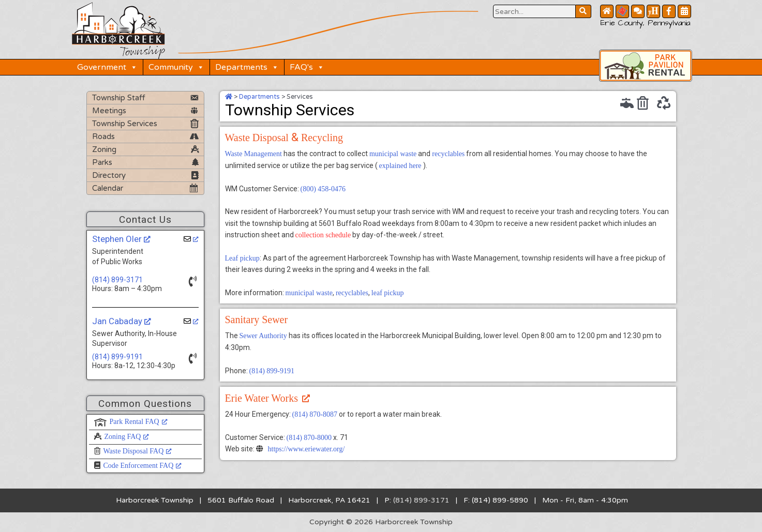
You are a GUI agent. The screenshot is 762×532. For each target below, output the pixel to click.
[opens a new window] (191, 239)
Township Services (125, 124)
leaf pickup (388, 293)
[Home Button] (607, 11)
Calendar (108, 188)
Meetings (109, 111)
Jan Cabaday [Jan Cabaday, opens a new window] (122, 321)
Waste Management (253, 154)
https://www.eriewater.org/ (307, 449)
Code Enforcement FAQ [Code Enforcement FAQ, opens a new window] (143, 466)
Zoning (104, 149)
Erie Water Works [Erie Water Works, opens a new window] (268, 398)
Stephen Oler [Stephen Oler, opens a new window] (121, 239)
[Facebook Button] (669, 11)
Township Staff (119, 98)
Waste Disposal (257, 138)
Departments (247, 67)
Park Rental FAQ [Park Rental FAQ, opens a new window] (139, 422)
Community (176, 67)
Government (107, 67)
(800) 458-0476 (323, 189)
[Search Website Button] (534, 11)
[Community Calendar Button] (684, 11)
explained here (400, 166)
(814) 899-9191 (117, 357)
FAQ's (307, 67)
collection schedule (323, 235)
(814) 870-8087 (315, 414)
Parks (102, 162)
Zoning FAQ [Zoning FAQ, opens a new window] (127, 437)
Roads (103, 136)
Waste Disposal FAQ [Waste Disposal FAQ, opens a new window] (138, 451)
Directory (109, 175)
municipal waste (393, 154)
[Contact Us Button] (638, 11)
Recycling (322, 138)
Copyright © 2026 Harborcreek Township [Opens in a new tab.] (381, 522)
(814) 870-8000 (309, 438)
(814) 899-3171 (117, 280)
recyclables (448, 154)
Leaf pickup (242, 258)
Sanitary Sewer (257, 320)
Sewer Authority (263, 336)
